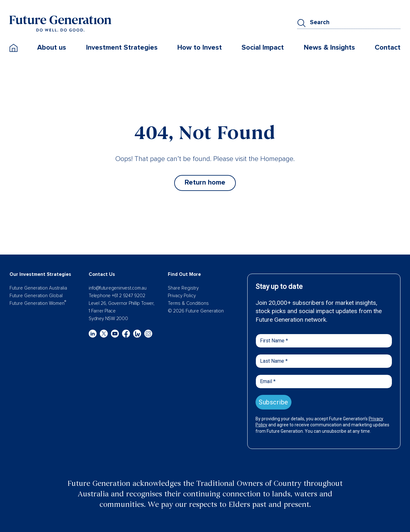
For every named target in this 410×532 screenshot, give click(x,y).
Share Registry (183, 288)
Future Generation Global (36, 296)
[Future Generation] (60, 23)
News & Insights (329, 48)
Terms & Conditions (188, 303)
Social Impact (263, 48)
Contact (388, 48)
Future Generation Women (38, 303)
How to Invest (200, 48)
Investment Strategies (122, 48)
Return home (205, 182)
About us (52, 48)
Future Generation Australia (38, 288)
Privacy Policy (182, 296)
